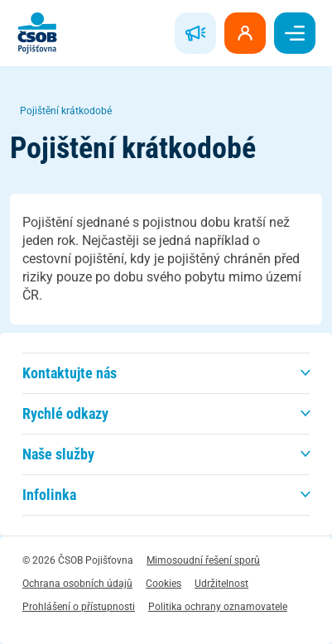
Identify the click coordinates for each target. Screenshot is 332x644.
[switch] (295, 33)
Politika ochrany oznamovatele (218, 607)
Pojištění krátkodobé (66, 111)
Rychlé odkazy (65, 413)
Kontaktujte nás (70, 373)
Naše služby (58, 454)
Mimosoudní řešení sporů (203, 560)
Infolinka (49, 495)
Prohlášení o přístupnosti (79, 607)
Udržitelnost (221, 584)
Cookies (164, 584)
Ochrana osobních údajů (77, 584)
